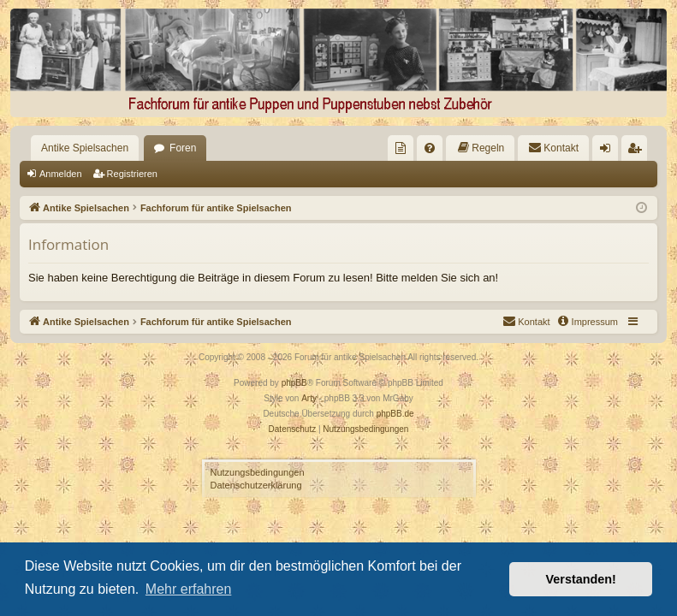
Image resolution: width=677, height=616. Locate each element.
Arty (309, 398)
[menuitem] (401, 148)
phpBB (294, 383)
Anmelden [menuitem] (609, 151)
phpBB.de (395, 414)
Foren (183, 148)
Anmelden (61, 174)
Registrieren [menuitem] (638, 151)
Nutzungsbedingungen (258, 472)
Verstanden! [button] (581, 579)
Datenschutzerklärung (256, 485)
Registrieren (132, 174)
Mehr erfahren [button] (189, 589)
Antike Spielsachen (85, 148)
